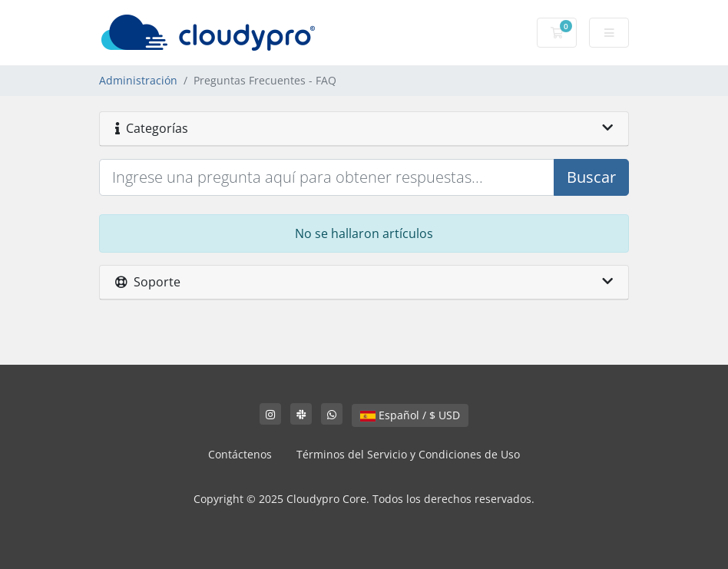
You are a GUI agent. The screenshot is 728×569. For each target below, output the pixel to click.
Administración (138, 80)
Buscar (591, 177)
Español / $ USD (410, 415)
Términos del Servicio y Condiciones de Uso (408, 454)
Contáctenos (240, 454)
